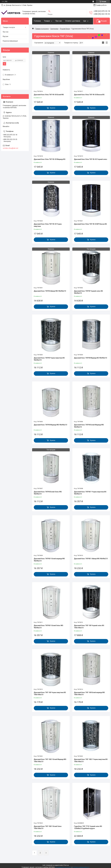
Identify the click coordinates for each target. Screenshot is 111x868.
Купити (53, 108)
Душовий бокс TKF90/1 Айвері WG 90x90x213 (91, 559)
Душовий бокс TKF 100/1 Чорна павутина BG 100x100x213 (91, 760)
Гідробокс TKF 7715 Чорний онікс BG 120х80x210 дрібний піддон (88, 827)
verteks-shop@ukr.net (10, 148)
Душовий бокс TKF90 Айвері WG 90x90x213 (50, 291)
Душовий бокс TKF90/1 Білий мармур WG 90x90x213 (49, 560)
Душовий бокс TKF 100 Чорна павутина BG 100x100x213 (50, 694)
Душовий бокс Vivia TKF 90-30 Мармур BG (50, 159)
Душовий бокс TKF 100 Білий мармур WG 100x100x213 (89, 694)
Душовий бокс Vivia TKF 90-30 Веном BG (89, 95)
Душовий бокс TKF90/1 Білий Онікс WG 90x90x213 (48, 627)
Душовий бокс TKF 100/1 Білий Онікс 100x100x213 (48, 827)
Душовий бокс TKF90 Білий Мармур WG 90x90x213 (89, 426)
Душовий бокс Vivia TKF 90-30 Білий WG (49, 95)
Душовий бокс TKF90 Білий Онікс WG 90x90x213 (48, 493)
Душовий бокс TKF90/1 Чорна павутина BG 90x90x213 (90, 493)
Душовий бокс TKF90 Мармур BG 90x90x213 (91, 358)
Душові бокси (65, 29)
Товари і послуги (9, 27)
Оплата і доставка (73, 21)
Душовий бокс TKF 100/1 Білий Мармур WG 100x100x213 (50, 760)
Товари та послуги (42, 29)
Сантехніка (54, 29)
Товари (47, 21)
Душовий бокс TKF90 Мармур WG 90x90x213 (50, 425)
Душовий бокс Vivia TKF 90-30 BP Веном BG (90, 224)
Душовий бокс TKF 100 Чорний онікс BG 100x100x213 (89, 627)
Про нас (59, 21)
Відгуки (5, 36)
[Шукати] (49, 11)
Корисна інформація (10, 41)
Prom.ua (66, 865)
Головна (37, 21)
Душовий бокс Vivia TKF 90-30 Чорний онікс (91, 159)
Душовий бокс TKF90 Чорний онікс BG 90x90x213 (88, 292)
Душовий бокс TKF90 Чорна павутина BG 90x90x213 (49, 359)
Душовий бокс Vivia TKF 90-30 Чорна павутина (48, 225)
